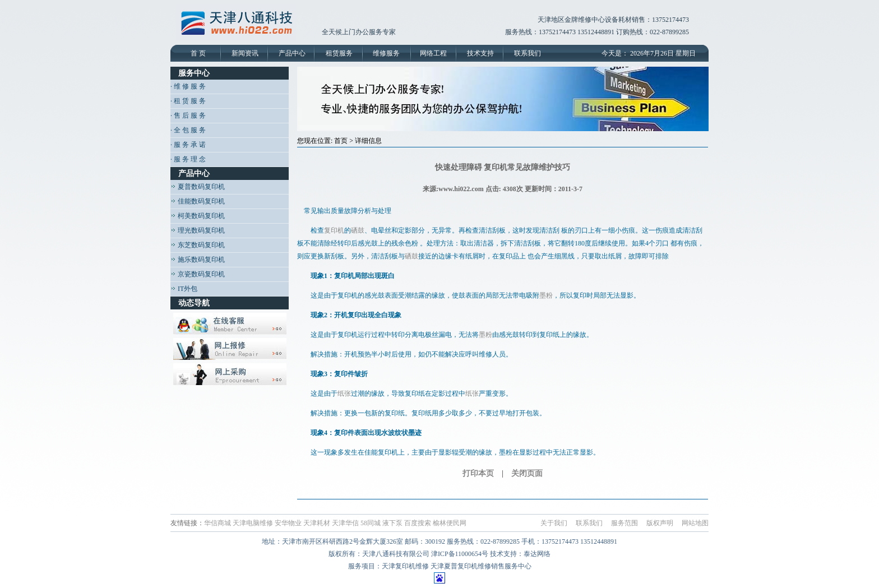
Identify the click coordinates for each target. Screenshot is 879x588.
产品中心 (292, 53)
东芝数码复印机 (198, 245)
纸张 (344, 393)
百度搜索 (418, 523)
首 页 (198, 53)
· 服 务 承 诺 (188, 145)
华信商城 (218, 523)
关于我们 (554, 523)
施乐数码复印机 (198, 260)
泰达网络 (537, 554)
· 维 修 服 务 (188, 86)
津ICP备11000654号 (460, 554)
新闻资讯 (245, 53)
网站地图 (695, 523)
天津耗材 (317, 523)
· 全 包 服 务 (188, 130)
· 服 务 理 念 (188, 159)
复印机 (334, 230)
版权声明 (660, 523)
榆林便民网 (450, 523)
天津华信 (345, 523)
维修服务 (386, 53)
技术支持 (480, 53)
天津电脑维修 (253, 523)
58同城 (371, 523)
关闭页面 (527, 473)
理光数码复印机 (198, 230)
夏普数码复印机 (198, 187)
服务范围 (624, 523)
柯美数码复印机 (198, 216)
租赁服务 (339, 53)
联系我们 (528, 53)
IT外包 (184, 289)
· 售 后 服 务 (188, 115)
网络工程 (433, 53)
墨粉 (546, 295)
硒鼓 (358, 230)
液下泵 (392, 523)
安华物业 (288, 523)
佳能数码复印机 (198, 201)
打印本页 (478, 473)
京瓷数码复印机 (198, 274)
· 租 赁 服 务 (188, 101)
